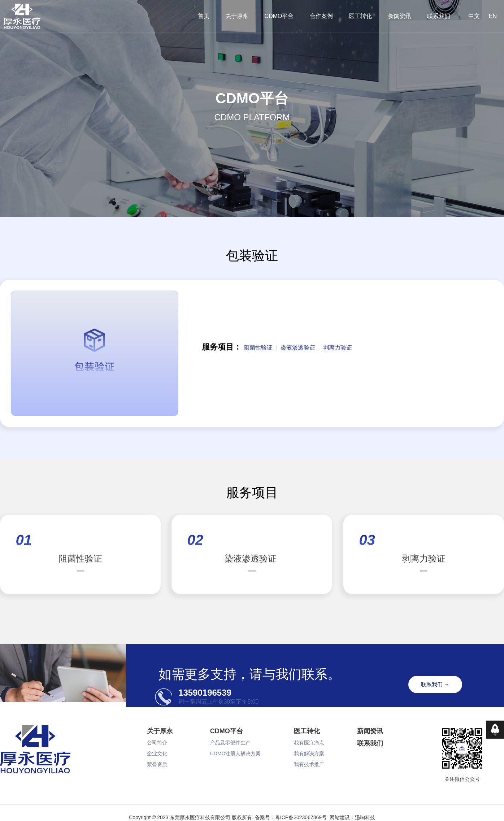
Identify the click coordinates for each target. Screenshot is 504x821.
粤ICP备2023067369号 (301, 817)
